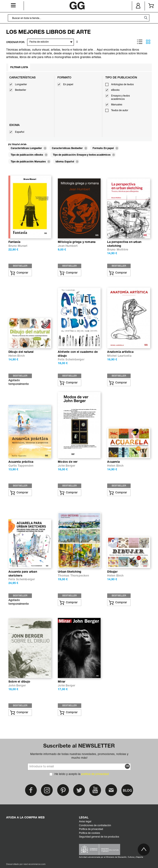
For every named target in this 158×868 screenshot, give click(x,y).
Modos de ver (68, 462)
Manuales (117, 105)
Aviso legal (85, 822)
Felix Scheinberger (71, 360)
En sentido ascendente (78, 42)
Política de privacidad (91, 829)
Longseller (21, 85)
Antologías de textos (122, 85)
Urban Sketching (70, 572)
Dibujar (112, 572)
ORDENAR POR (15, 42)
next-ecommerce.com (34, 864)
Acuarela (113, 462)
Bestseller (21, 90)
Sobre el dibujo (19, 682)
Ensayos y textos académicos (120, 98)
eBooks (115, 90)
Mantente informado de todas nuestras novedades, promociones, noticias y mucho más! (79, 756)
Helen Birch (17, 356)
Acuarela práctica (21, 462)
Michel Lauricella (119, 356)
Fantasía (15, 242)
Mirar (62, 682)
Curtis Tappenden (21, 466)
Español (20, 132)
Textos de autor (120, 111)
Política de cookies (89, 833)
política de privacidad (95, 774)
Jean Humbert (68, 246)
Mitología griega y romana (77, 242)
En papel (68, 85)
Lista (140, 42)
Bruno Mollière (118, 250)
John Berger (66, 466)
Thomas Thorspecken (73, 576)
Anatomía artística (120, 352)
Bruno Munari (18, 246)
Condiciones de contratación (95, 826)
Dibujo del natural (21, 352)
